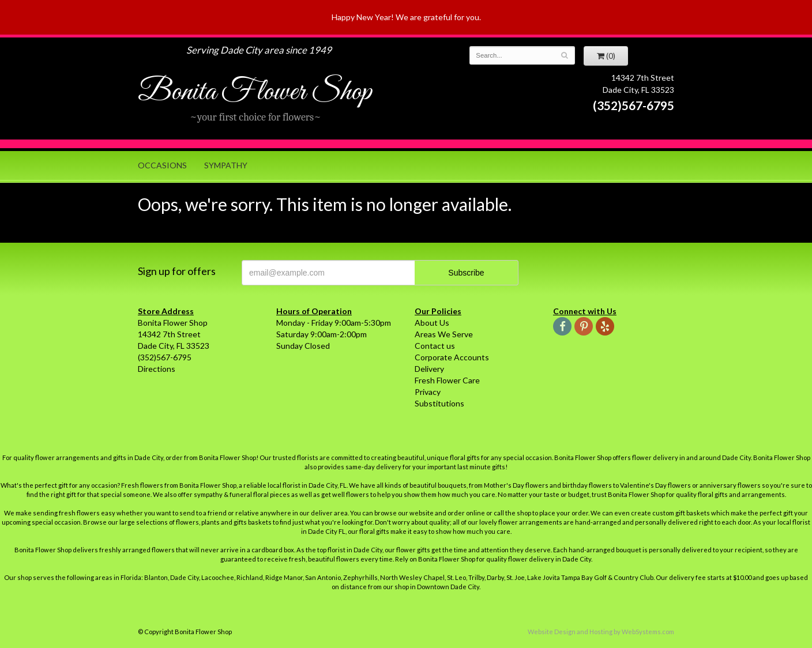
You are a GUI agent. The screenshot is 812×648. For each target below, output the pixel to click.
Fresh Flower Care (447, 380)
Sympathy (226, 165)
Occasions (162, 165)
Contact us (435, 346)
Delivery (429, 369)
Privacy (428, 392)
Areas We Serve (444, 334)
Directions (157, 369)
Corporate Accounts (452, 357)
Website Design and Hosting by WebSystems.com (601, 632)
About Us (432, 323)
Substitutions (439, 403)
